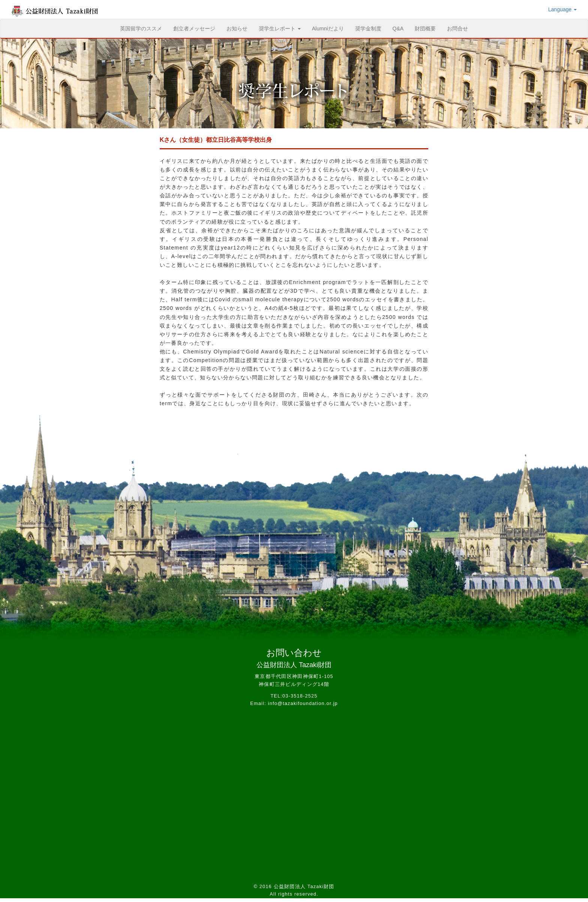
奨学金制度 (368, 29)
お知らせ (237, 29)
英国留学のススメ (144, 28)
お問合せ (457, 29)
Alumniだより (328, 29)
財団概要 (425, 29)
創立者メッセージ (194, 29)
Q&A (398, 29)
